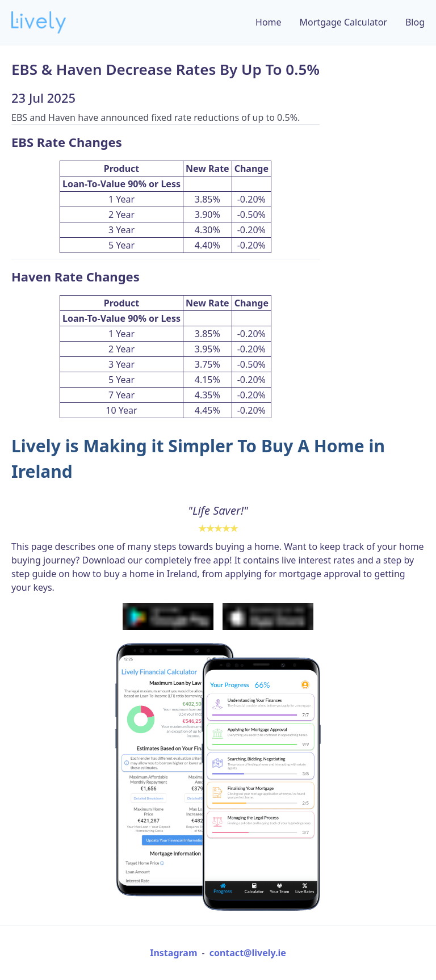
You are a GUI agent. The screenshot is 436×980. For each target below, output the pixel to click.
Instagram (173, 953)
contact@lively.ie (248, 953)
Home (269, 22)
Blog (415, 22)
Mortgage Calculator (343, 22)
